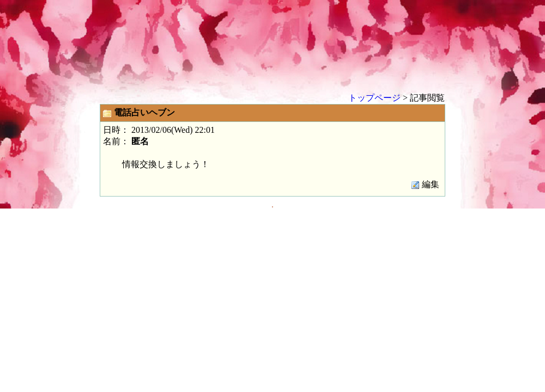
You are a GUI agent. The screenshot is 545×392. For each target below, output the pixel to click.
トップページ (374, 98)
